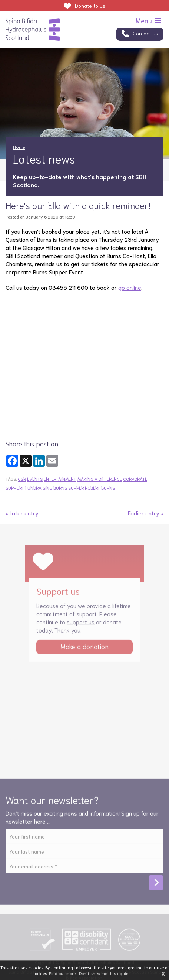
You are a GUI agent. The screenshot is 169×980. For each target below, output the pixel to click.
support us (81, 625)
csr (22, 479)
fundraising (39, 488)
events (35, 479)
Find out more (62, 973)
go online (130, 287)
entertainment (60, 479)
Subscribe (156, 885)
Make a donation (84, 649)
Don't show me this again (104, 973)
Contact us (145, 33)
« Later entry (22, 513)
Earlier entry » (146, 513)
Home (19, 147)
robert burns (100, 488)
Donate (90, 6)
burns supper (69, 488)
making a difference (100, 479)
